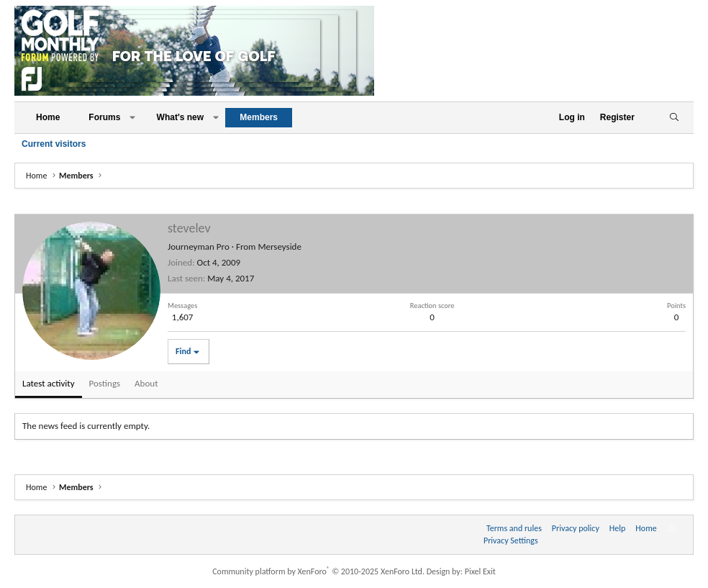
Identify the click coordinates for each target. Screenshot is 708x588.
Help (618, 528)
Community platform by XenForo (318, 571)
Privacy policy (576, 528)
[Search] (674, 118)
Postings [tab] (105, 383)
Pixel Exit (480, 571)
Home (48, 117)
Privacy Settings (511, 540)
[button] (132, 118)
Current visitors (54, 144)
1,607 (183, 317)
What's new (181, 117)
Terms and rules (514, 528)
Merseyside (280, 246)
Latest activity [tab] (49, 383)
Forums (104, 117)
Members (259, 117)
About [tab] (146, 383)
